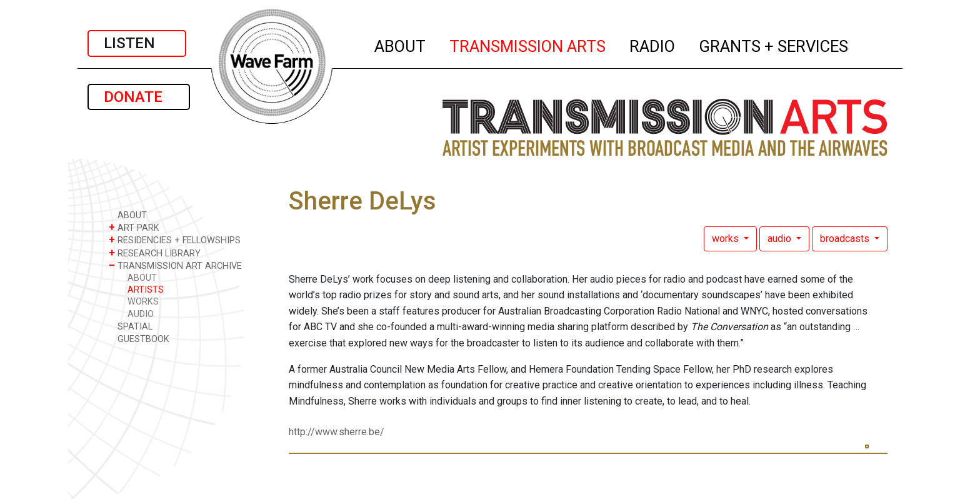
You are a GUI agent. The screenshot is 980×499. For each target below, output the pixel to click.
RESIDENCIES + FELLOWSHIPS (175, 240)
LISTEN (137, 43)
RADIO (653, 44)
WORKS (143, 302)
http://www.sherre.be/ (337, 432)
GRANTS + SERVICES (774, 44)
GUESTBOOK (139, 339)
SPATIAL (131, 326)
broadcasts (846, 239)
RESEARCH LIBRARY (155, 253)
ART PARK (134, 227)
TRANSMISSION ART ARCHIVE (175, 265)
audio (781, 239)
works (727, 239)
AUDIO (141, 314)
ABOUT (401, 44)
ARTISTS (146, 290)
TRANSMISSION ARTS (528, 44)
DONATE (139, 97)
